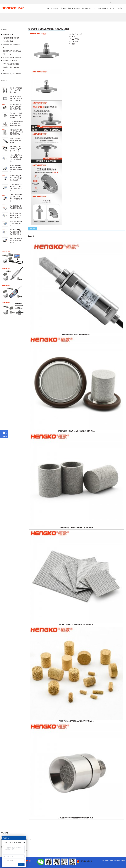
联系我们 (121, 8)
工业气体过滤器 (65, 8)
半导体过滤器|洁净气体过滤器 (12, 57)
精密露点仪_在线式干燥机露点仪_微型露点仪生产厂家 (16, 149)
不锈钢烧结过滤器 (8, 41)
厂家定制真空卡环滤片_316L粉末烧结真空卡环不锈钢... (76, 431)
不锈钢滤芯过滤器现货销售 (11, 38)
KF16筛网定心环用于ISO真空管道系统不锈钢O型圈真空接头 (16, 124)
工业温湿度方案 (102, 8)
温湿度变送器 (90, 8)
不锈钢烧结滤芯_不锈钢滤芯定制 (12, 46)
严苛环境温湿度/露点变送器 (11, 64)
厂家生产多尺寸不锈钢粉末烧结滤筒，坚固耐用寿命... (76, 528)
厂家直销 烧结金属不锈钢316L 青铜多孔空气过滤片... (76, 721)
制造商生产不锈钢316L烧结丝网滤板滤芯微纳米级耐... (76, 624)
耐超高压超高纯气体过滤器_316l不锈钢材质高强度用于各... (16, 132)
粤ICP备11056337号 (86, 861)
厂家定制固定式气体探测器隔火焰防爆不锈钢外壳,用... (76, 818)
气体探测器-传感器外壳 (10, 61)
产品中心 (54, 8)
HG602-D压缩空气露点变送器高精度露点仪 (76, 334)
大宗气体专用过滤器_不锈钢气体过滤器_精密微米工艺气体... (16, 115)
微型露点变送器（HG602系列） (11, 69)
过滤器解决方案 (78, 8)
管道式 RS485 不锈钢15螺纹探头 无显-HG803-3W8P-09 (16, 215)
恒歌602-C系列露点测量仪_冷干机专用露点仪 (16, 140)
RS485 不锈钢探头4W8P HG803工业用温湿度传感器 (16, 178)
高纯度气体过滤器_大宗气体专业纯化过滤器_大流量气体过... (16, 98)
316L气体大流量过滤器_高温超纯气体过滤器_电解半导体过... (16, 107)
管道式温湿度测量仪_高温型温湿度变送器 (16, 224)
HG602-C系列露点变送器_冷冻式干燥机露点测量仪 (16, 90)
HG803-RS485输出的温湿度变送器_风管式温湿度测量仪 (16, 232)
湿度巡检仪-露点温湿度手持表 (12, 74)
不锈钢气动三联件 (8, 35)
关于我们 (113, 8)
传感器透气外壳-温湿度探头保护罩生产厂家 (12, 53)
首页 (48, 8)
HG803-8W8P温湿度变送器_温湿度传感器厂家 (16, 240)
